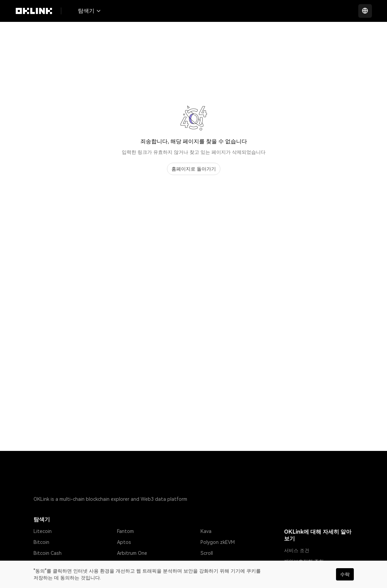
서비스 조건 (297, 550)
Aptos (124, 542)
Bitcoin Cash (48, 553)
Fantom (125, 531)
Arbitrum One (132, 553)
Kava (206, 531)
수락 (345, 574)
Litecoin (43, 531)
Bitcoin (41, 542)
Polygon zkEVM (218, 542)
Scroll (207, 553)
